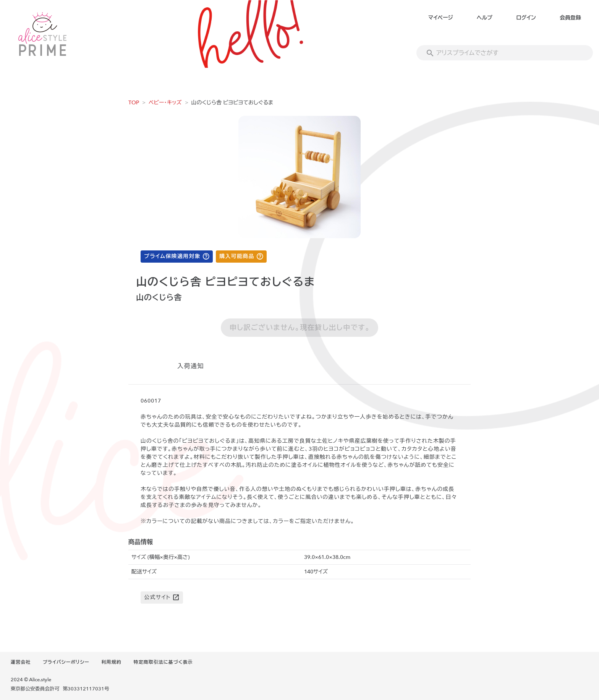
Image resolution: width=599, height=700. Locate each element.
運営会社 (21, 662)
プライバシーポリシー (66, 662)
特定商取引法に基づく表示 (163, 662)
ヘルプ (485, 18)
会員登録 (570, 18)
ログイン (526, 18)
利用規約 (112, 662)
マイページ (441, 18)
